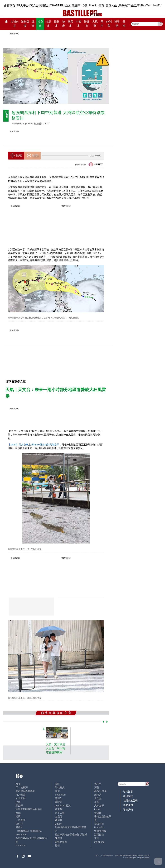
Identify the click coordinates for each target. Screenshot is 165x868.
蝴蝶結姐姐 (61, 842)
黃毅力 (59, 802)
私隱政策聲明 (130, 801)
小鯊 (18, 802)
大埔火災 (15, 24)
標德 (57, 845)
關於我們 (128, 810)
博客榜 (117, 24)
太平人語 (60, 813)
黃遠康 (98, 813)
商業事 (70, 24)
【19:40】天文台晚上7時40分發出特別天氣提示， (35, 445)
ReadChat (21, 834)
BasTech (147, 5)
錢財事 (57, 24)
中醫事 (79, 24)
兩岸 (102, 24)
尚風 (18, 816)
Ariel (18, 784)
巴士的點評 (22, 787)
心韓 (85, 5)
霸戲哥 (19, 806)
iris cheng (99, 842)
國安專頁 (9, 5)
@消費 (109, 24)
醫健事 (87, 24)
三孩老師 (20, 820)
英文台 (34, 5)
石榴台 (44, 5)
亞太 (68, 5)
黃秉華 (59, 809)
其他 (124, 24)
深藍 (97, 787)
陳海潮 (59, 838)
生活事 (136, 5)
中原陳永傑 (100, 831)
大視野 (95, 24)
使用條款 (128, 796)
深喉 (57, 784)
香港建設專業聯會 (25, 791)
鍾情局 (98, 795)
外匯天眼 (20, 798)
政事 (33, 24)
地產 (64, 24)
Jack (18, 813)
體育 (101, 5)
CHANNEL (57, 5)
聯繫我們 (128, 805)
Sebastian (60, 795)
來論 (97, 838)
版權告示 (128, 792)
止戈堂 (98, 798)
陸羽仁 (59, 798)
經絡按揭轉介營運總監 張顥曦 (71, 834)
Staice (58, 824)
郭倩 (57, 791)
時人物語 (20, 795)
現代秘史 (60, 787)
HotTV (157, 5)
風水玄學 (99, 806)
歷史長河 (124, 5)
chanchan (21, 845)
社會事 (40, 24)
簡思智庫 (99, 824)
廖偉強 (59, 820)
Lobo (97, 809)
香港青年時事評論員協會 (29, 809)
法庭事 (48, 24)
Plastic (93, 5)
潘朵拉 (19, 824)
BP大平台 (23, 5)
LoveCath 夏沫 (63, 806)
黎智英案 (25, 24)
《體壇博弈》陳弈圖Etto (29, 831)
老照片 (19, 827)
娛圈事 (76, 5)
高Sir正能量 (101, 791)
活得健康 (99, 834)
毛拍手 (98, 784)
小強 (97, 802)
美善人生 (111, 5)
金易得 (59, 816)
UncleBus (99, 827)
